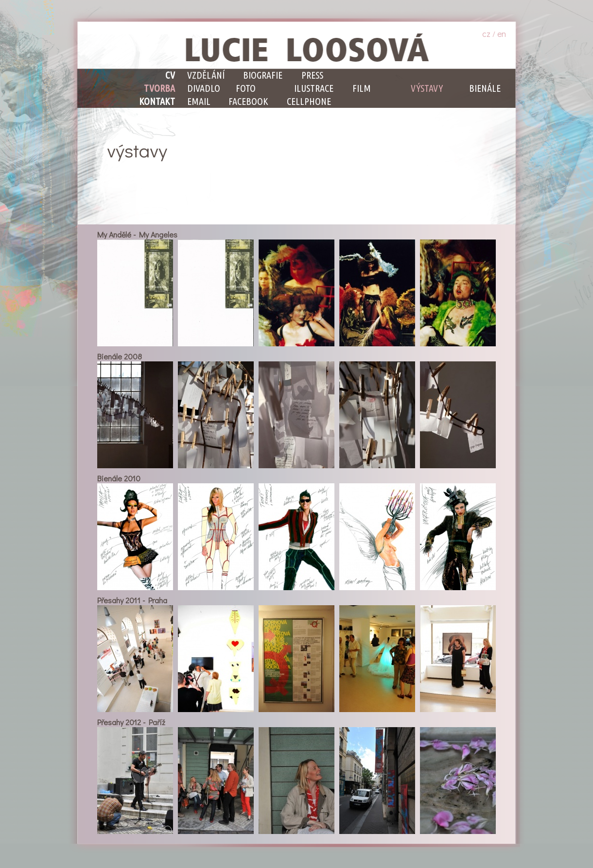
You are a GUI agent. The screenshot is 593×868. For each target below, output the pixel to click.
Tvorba (159, 88)
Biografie (263, 75)
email (199, 101)
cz (486, 34)
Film (362, 88)
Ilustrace (314, 88)
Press (312, 75)
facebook (248, 101)
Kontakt (157, 101)
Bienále (485, 88)
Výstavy (427, 88)
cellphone (309, 101)
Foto (246, 88)
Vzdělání (206, 75)
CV (170, 75)
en (502, 34)
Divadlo (204, 88)
